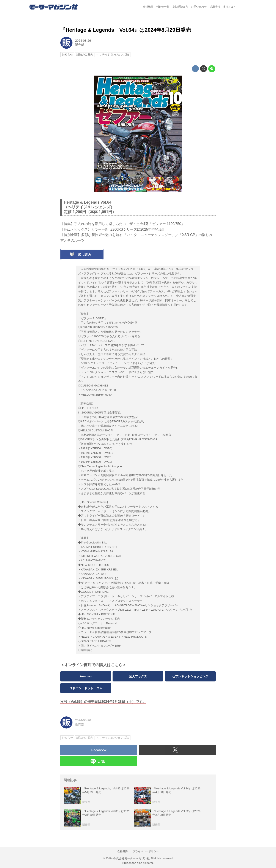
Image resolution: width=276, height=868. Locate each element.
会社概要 (148, 7)
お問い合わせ (199, 7)
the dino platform (143, 863)
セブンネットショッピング (190, 676)
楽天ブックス (138, 676)
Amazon (86, 676)
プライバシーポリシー (146, 851)
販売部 (80, 45)
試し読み (85, 254)
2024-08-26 (83, 41)
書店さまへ (230, 7)
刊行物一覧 (163, 7)
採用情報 (215, 7)
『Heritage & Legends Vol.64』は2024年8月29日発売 (126, 30)
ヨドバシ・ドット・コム (86, 688)
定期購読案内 (180, 7)
